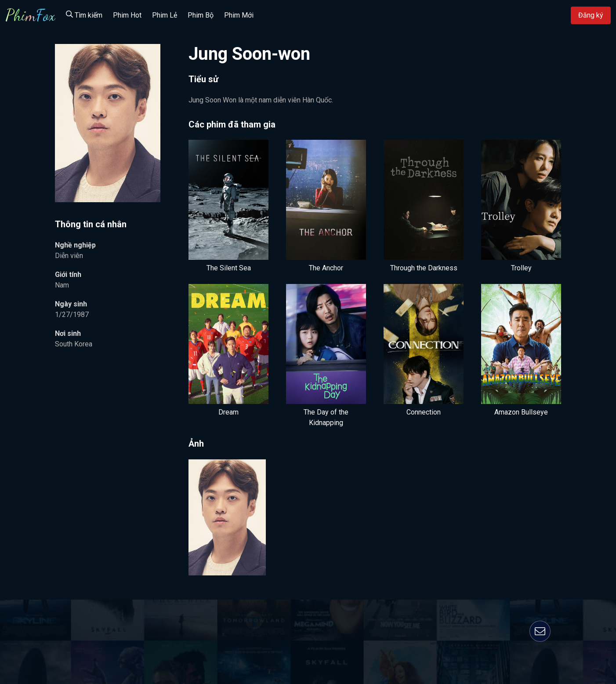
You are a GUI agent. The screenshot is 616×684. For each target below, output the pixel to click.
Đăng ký (591, 15)
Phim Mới (239, 15)
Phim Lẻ (165, 15)
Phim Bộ (201, 15)
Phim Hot (127, 15)
